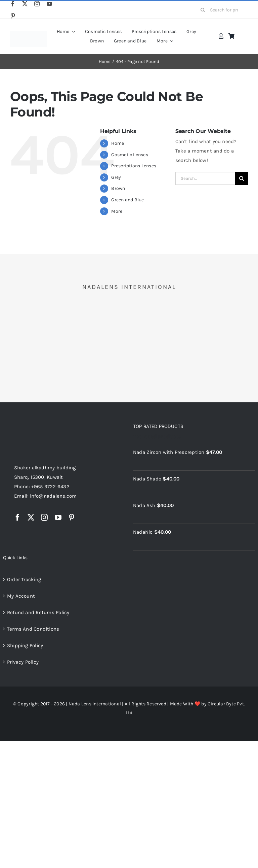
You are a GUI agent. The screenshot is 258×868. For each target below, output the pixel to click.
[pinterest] (13, 16)
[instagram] (37, 4)
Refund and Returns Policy (38, 612)
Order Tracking (24, 579)
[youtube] (49, 4)
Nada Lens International (95, 704)
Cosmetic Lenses (130, 155)
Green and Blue (127, 200)
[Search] (203, 10)
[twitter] (25, 4)
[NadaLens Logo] (41, 425)
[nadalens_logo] (28, 33)
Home (118, 143)
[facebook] (13, 4)
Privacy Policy (23, 662)
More (117, 211)
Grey (116, 177)
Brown (118, 188)
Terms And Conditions (33, 629)
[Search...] (205, 178)
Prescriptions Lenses (134, 166)
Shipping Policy (25, 645)
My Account (21, 596)
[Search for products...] (222, 10)
